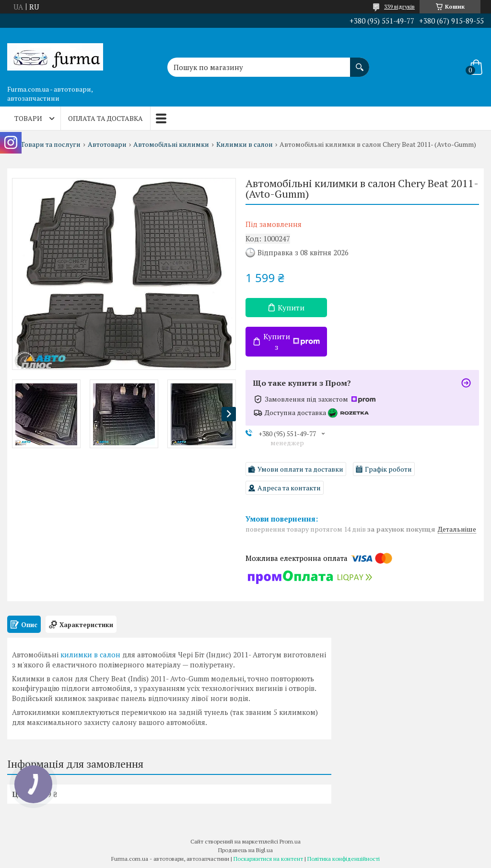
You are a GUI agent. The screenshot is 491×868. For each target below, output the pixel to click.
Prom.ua (290, 841)
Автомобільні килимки (171, 144)
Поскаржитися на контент (268, 859)
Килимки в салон (245, 144)
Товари (28, 118)
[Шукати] (360, 62)
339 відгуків (399, 6)
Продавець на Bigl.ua (245, 850)
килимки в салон (90, 654)
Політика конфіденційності (344, 859)
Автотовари (107, 144)
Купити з (292, 342)
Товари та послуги (51, 144)
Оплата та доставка (105, 118)
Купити (291, 308)
